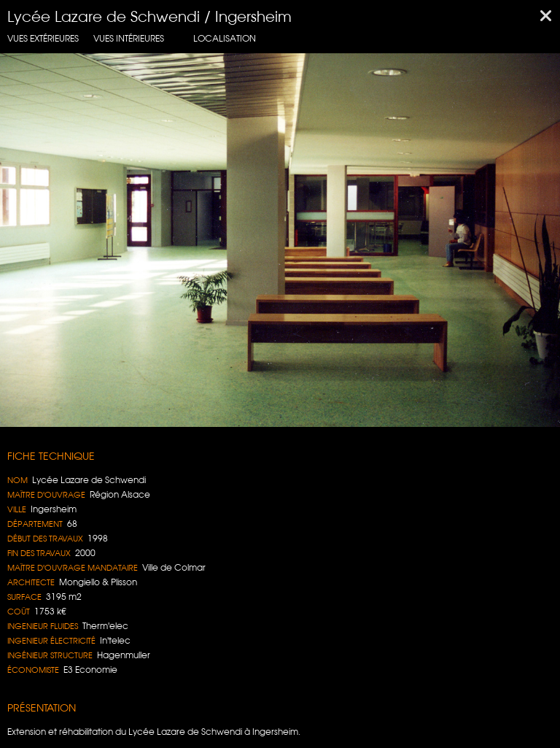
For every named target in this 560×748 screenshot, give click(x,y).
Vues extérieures (43, 38)
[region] (280, 240)
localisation (225, 38)
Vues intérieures (129, 38)
